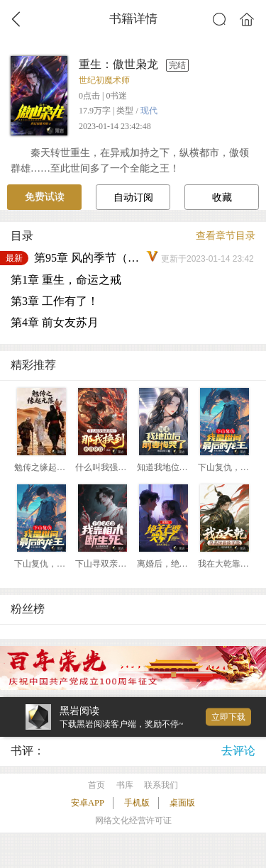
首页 (96, 785)
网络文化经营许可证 (133, 820)
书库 (125, 785)
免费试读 (45, 197)
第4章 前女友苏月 (55, 322)
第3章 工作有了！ (55, 301)
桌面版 (182, 803)
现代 (149, 111)
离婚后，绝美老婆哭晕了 (184, 564)
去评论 (238, 751)
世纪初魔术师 (104, 80)
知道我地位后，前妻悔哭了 (188, 467)
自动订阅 (133, 197)
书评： (28, 751)
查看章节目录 (226, 236)
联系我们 (161, 785)
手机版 (137, 803)
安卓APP (88, 803)
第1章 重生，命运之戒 (66, 280)
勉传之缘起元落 (44, 467)
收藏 (222, 197)
